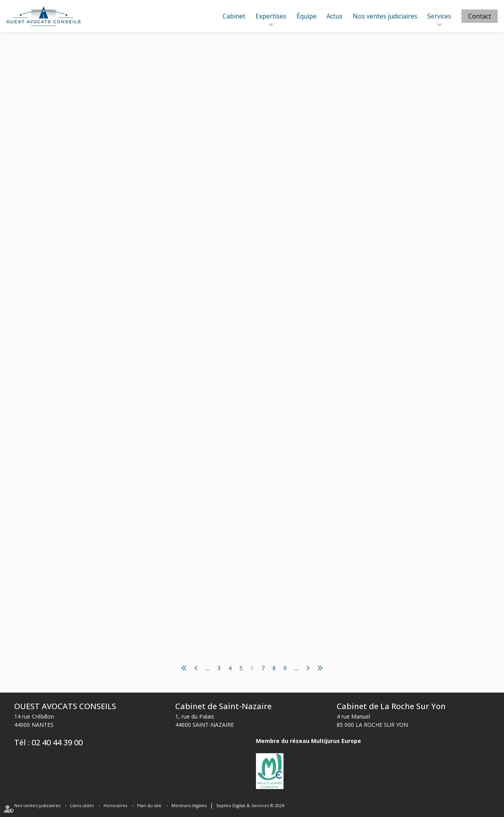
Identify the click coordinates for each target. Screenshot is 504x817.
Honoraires (115, 805)
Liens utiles (82, 805)
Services (439, 16)
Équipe (307, 16)
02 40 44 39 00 (57, 742)
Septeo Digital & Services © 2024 (250, 805)
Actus (334, 16)
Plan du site (149, 805)
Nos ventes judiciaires (385, 16)
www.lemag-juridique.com (258, 109)
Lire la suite (226, 158)
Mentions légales (189, 805)
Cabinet (234, 16)
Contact (480, 16)
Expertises (271, 16)
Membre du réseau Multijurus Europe (309, 741)
